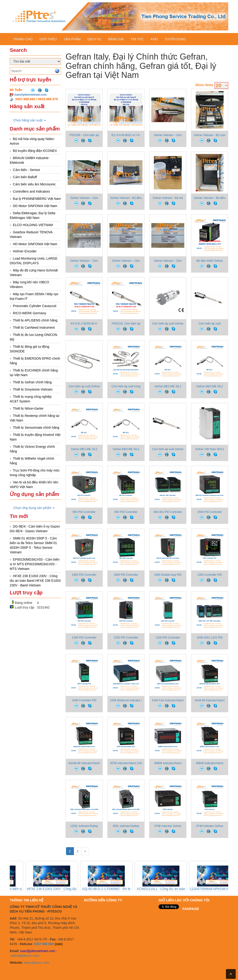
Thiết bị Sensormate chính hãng (36, 428)
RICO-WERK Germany (30, 313)
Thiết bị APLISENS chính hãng (35, 320)
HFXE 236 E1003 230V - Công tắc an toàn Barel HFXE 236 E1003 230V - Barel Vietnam (35, 581)
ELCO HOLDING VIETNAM (33, 225)
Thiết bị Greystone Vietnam (33, 389)
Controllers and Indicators (32, 191)
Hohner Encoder (25, 251)
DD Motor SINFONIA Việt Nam (35, 206)
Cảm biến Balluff (25, 177)
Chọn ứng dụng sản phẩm (34, 508)
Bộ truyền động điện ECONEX (35, 151)
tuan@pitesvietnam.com (30, 95)
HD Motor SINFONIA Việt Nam (35, 244)
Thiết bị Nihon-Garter (28, 408)
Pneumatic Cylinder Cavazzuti (35, 306)
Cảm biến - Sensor (27, 170)
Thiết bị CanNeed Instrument (34, 328)
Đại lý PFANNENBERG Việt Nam (37, 199)
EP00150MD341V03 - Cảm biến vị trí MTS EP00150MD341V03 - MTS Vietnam (35, 564)
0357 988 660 (44, 944)
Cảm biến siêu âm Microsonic (34, 184)
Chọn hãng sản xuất (30, 120)
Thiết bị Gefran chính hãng (32, 382)
